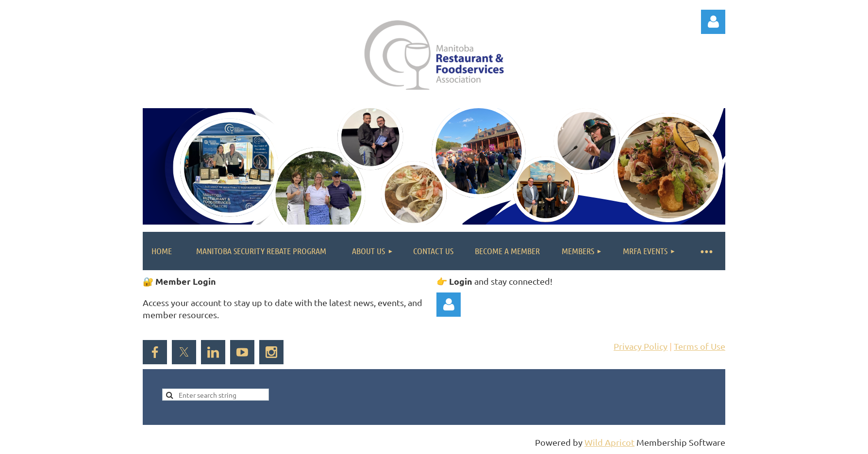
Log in (713, 22)
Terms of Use (700, 346)
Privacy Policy (641, 346)
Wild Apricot (609, 442)
